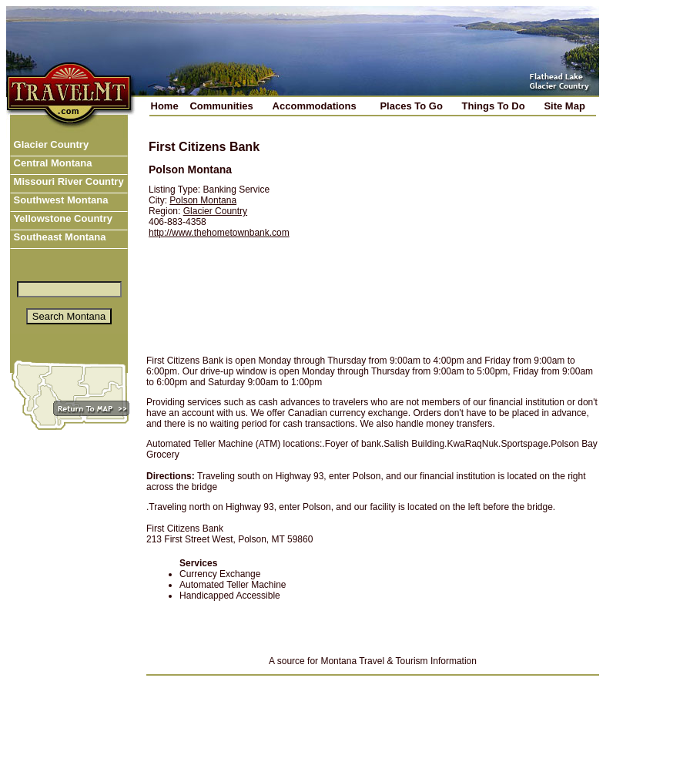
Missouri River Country (67, 181)
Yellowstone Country (62, 218)
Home (165, 106)
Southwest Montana (59, 200)
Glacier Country (50, 144)
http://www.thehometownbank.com (219, 233)
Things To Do (494, 106)
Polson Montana (203, 200)
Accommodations (315, 106)
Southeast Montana (59, 237)
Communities (221, 106)
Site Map (564, 106)
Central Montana (51, 163)
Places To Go (411, 106)
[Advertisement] (452, 237)
